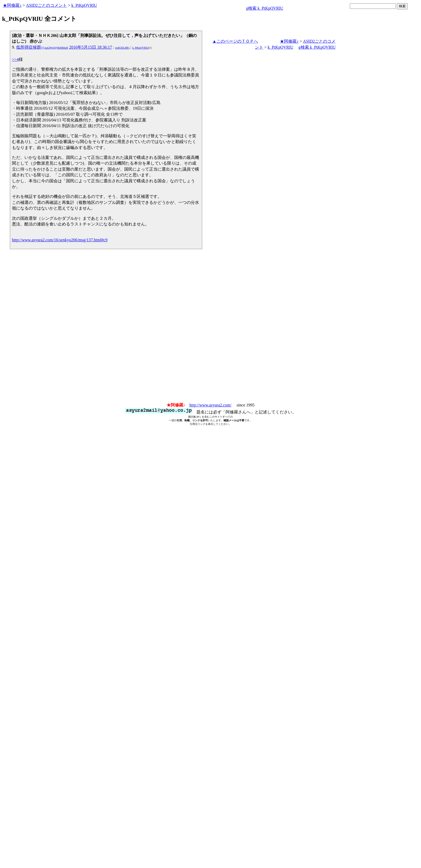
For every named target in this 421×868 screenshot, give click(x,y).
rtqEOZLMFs (122, 48)
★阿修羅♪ (12, 5)
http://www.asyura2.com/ (210, 405)
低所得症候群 (42, 47)
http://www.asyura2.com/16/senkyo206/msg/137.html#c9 (60, 240)
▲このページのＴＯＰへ (235, 41)
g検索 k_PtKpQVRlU (265, 8)
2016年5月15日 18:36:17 (91, 47)
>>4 (15, 59)
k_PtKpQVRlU (84, 5)
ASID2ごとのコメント (46, 5)
